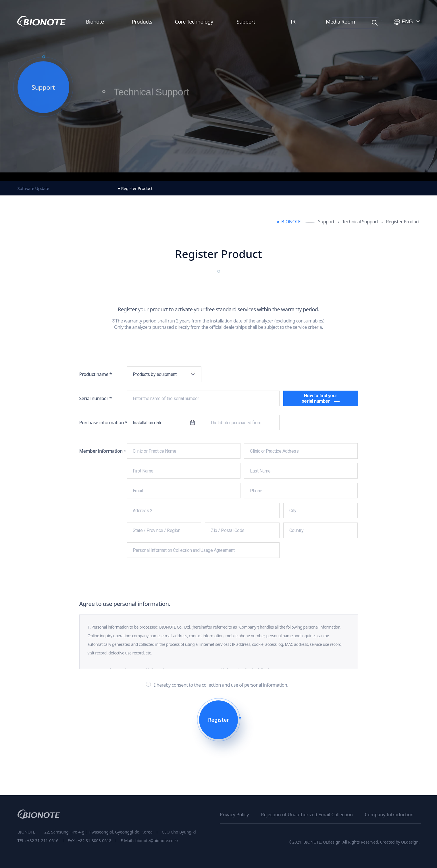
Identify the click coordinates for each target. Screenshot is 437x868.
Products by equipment (155, 374)
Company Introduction (389, 815)
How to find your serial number (321, 398)
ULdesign (410, 842)
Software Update (33, 188)
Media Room (340, 22)
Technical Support (151, 96)
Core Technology (194, 22)
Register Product (137, 188)
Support (246, 22)
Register (218, 720)
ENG (403, 22)
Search (375, 23)
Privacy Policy (234, 815)
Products (142, 22)
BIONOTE (291, 222)
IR (293, 22)
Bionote (95, 22)
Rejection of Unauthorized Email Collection (307, 815)
